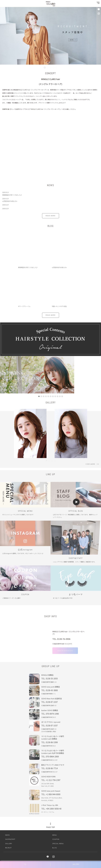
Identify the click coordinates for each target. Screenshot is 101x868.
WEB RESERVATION (64, 653)
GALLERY (9, 843)
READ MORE (51, 216)
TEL (25, 864)
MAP (70, 647)
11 (62, 396)
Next (98, 375)
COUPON (56, 838)
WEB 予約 (76, 864)
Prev (3, 375)
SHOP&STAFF (10, 838)
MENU (55, 834)
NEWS (7, 834)
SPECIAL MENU (58, 843)
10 (60, 396)
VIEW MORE (90, 464)
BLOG (55, 847)
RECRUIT (8, 847)
